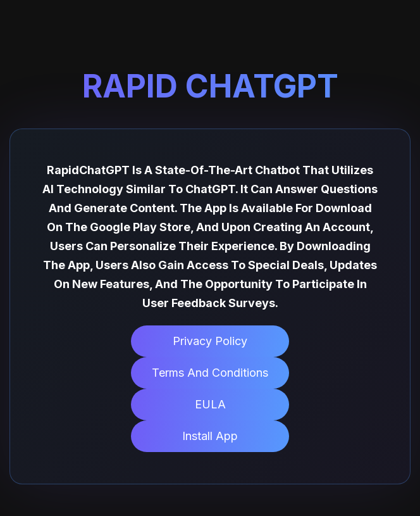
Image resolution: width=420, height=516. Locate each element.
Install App (210, 436)
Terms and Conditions (210, 373)
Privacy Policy (210, 341)
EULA (210, 404)
